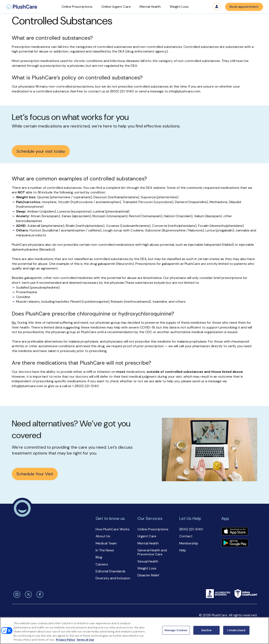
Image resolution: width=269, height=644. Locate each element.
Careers (102, 564)
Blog (99, 557)
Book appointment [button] (244, 7)
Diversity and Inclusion (113, 578)
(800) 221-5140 (191, 529)
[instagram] (16, 594)
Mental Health (148, 543)
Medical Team (106, 543)
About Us (103, 536)
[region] (134, 631)
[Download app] (235, 532)
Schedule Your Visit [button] (35, 474)
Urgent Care (147, 536)
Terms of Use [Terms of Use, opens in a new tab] (85, 640)
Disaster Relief (148, 575)
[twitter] (28, 594)
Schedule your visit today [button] (41, 151)
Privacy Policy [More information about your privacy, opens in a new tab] (66, 640)
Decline (206, 630)
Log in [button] (217, 7)
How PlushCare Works (113, 529)
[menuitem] (22, 7)
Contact (186, 536)
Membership (189, 543)
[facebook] (39, 594)
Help (183, 550)
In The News (105, 550)
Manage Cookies (176, 630)
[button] (77, 7)
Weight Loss (147, 568)
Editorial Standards (111, 571)
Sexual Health (148, 561)
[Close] (262, 630)
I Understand (236, 630)
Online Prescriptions (153, 529)
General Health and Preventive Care (152, 552)
